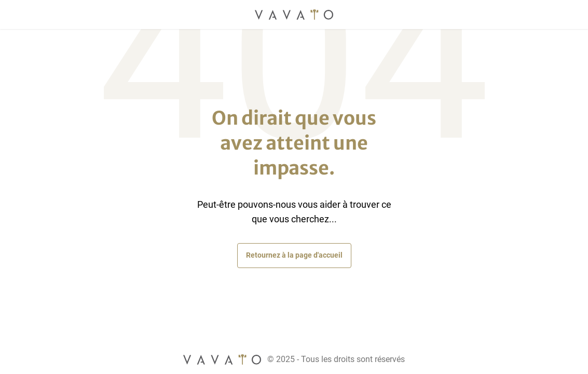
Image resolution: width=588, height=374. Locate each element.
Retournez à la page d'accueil (294, 255)
